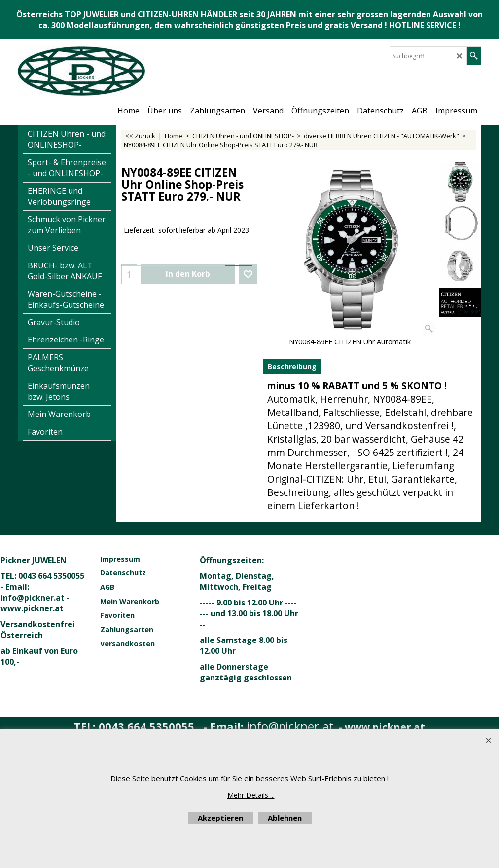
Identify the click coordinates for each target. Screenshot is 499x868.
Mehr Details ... (251, 795)
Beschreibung (292, 366)
